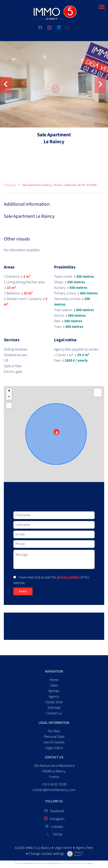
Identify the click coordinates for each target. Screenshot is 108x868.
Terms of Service (81, 863)
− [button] (9, 397)
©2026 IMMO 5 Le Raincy (33, 848)
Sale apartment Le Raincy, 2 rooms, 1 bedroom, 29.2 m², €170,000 (59, 185)
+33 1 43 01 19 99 (54, 784)
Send (23, 591)
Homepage (10, 185)
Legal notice (63, 848)
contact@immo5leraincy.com (54, 790)
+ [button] (9, 391)
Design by (74, 854)
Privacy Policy (64, 863)
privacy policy (68, 577)
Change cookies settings (47, 854)
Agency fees (84, 848)
